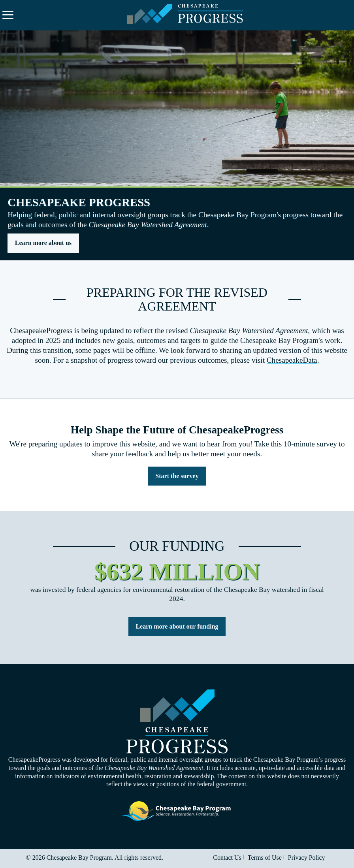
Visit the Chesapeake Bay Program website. (177, 811)
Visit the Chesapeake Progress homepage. (177, 722)
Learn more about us (43, 243)
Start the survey (177, 476)
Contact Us (227, 858)
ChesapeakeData (292, 360)
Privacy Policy (307, 858)
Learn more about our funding (177, 626)
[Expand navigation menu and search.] (8, 15)
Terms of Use (265, 858)
